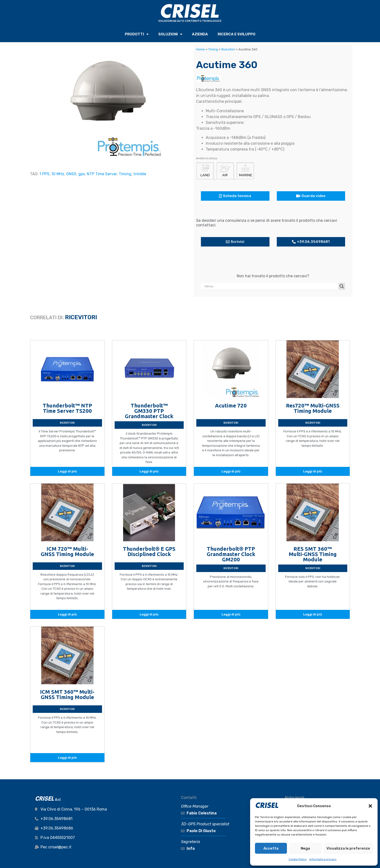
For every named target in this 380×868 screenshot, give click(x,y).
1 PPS (44, 174)
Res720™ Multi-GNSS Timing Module (313, 408)
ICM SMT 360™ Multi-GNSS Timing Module (67, 694)
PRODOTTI (137, 34)
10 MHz (58, 174)
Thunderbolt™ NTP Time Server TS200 (67, 408)
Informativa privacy (323, 859)
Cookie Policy (298, 859)
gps (82, 174)
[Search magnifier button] (342, 286)
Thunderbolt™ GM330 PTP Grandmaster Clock (149, 411)
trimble (140, 174)
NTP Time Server (102, 174)
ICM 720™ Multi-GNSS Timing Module (67, 551)
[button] (370, 806)
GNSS (71, 174)
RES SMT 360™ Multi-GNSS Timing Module (313, 554)
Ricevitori (228, 49)
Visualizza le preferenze (348, 848)
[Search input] (271, 286)
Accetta (271, 848)
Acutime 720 (231, 405)
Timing (125, 174)
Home (200, 49)
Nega (305, 848)
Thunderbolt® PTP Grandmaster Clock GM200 (231, 554)
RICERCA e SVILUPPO (237, 34)
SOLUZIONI (170, 34)
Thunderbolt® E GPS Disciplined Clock (149, 551)
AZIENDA (200, 34)
